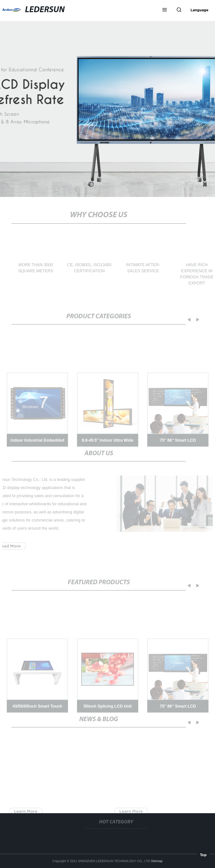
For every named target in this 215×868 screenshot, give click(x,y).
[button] (165, 10)
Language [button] (199, 10)
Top (203, 854)
